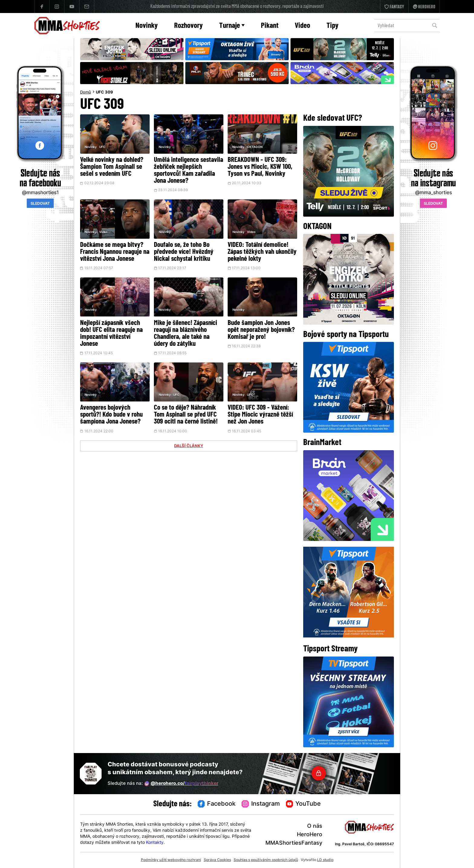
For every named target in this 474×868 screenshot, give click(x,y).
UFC (102, 147)
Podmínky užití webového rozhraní (171, 860)
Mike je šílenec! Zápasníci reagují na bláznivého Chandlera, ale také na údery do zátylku (185, 334)
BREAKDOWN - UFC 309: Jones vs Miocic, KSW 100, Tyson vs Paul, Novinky (260, 167)
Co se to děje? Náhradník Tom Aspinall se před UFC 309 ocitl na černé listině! (186, 415)
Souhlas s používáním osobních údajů (266, 860)
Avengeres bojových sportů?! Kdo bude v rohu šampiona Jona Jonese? (111, 415)
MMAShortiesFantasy (294, 843)
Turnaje (232, 26)
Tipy (333, 26)
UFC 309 (104, 93)
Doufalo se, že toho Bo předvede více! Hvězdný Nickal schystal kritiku (184, 252)
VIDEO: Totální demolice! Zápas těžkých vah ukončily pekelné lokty (262, 252)
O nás (315, 826)
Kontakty (155, 843)
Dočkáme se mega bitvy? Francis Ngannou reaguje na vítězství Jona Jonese (115, 252)
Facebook (217, 804)
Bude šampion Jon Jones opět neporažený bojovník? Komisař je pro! (261, 330)
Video (302, 26)
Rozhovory (188, 26)
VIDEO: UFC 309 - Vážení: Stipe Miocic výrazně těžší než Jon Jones (260, 415)
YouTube (304, 804)
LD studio (325, 860)
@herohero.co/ (181, 784)
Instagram (261, 804)
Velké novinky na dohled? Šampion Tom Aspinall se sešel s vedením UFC (112, 167)
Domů (86, 93)
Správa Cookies (217, 860)
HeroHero (310, 835)
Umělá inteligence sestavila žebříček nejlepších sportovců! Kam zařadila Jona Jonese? (188, 171)
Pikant (270, 26)
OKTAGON (255, 147)
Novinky (147, 26)
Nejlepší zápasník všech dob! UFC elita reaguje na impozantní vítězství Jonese (111, 334)
